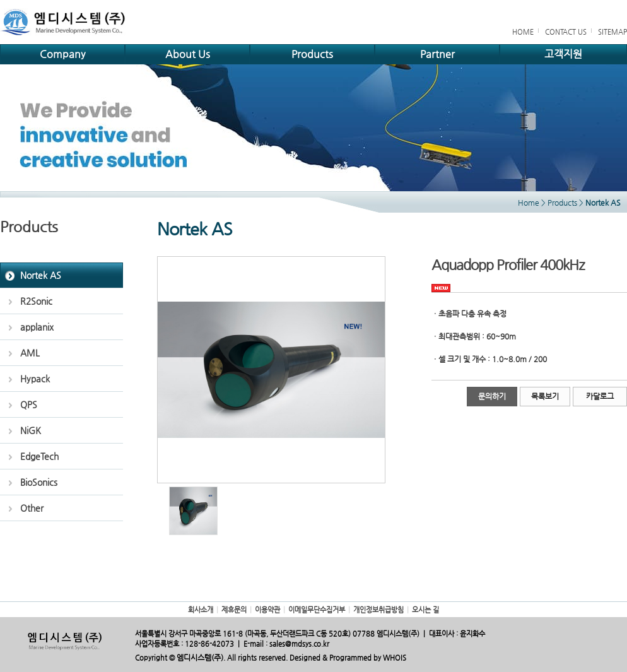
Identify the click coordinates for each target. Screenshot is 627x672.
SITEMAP (612, 32)
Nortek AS (41, 275)
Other (32, 508)
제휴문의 (234, 610)
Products (312, 54)
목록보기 (545, 396)
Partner (437, 54)
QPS (29, 404)
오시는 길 (425, 610)
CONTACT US (566, 32)
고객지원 (563, 54)
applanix (37, 327)
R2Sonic (36, 301)
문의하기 (492, 396)
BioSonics (39, 482)
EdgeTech (39, 456)
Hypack (35, 379)
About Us (188, 54)
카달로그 (600, 396)
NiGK (31, 430)
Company (62, 54)
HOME (523, 32)
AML (30, 353)
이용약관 (267, 610)
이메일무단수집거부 (317, 610)
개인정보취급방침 (378, 610)
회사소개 (201, 610)
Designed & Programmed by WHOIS (348, 658)
